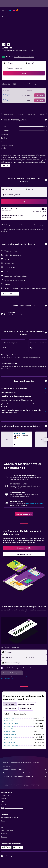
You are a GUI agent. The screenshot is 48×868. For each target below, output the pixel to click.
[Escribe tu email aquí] (26, 663)
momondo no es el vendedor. (25, 769)
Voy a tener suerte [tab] (11, 709)
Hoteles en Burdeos (10, 743)
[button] (3, 10)
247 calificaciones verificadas (24, 57)
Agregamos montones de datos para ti (25, 773)
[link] (24, 514)
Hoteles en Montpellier (11, 745)
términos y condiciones (33, 677)
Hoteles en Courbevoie (11, 724)
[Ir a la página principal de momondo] (13, 10)
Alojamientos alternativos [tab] (26, 704)
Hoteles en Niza (9, 721)
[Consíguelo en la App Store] (18, 848)
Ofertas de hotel (11, 784)
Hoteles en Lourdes (10, 737)
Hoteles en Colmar (10, 732)
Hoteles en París (9, 718)
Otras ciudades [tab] (9, 704)
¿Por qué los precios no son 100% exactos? (25, 776)
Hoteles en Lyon (9, 726)
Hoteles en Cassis (9, 740)
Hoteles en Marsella (10, 734)
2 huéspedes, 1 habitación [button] (13, 68)
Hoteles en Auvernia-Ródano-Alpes (14, 786)
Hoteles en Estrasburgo (11, 729)
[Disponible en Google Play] (6, 848)
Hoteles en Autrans (31, 786)
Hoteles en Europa (22, 784)
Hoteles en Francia (35, 784)
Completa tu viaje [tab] (26, 709)
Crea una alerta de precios (35, 503)
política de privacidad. (7, 679)
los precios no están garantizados (12, 764)
